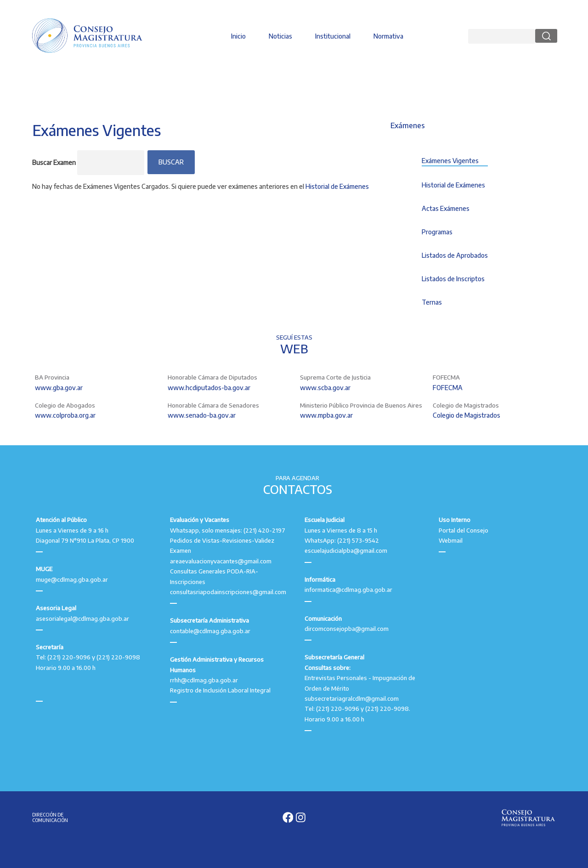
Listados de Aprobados (455, 255)
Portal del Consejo (464, 530)
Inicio (238, 36)
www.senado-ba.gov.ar (202, 415)
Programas (437, 232)
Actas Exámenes (446, 208)
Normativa (388, 36)
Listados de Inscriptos (453, 279)
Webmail (451, 540)
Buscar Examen (54, 162)
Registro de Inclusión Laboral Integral (220, 690)
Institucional (333, 36)
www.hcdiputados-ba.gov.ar (209, 388)
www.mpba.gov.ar (326, 415)
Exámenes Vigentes (450, 161)
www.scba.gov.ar (325, 388)
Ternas (432, 302)
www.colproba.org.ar (65, 415)
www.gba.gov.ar (59, 388)
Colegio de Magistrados (466, 415)
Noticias (280, 36)
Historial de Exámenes (337, 186)
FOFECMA (448, 388)
